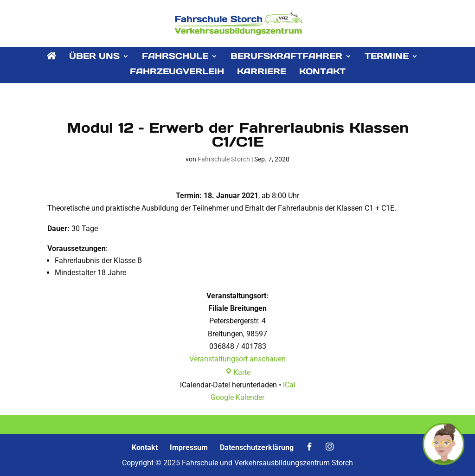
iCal (289, 385)
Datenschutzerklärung (257, 447)
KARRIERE (262, 72)
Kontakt (145, 447)
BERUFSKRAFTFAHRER (286, 57)
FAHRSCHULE (175, 57)
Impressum (189, 447)
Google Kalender (237, 397)
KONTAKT (322, 72)
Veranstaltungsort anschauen (237, 359)
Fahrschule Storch (224, 159)
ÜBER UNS (94, 57)
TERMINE (387, 57)
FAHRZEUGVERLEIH (177, 72)
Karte (238, 372)
